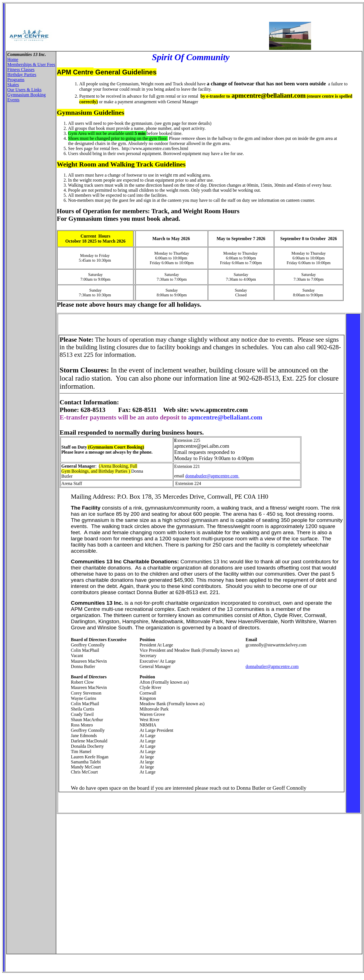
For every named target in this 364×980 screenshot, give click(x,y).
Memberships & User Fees (31, 65)
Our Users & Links (24, 90)
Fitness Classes (21, 70)
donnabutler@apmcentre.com (212, 476)
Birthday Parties (22, 75)
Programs (16, 80)
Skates (13, 85)
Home (13, 59)
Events (13, 100)
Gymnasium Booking (26, 95)
